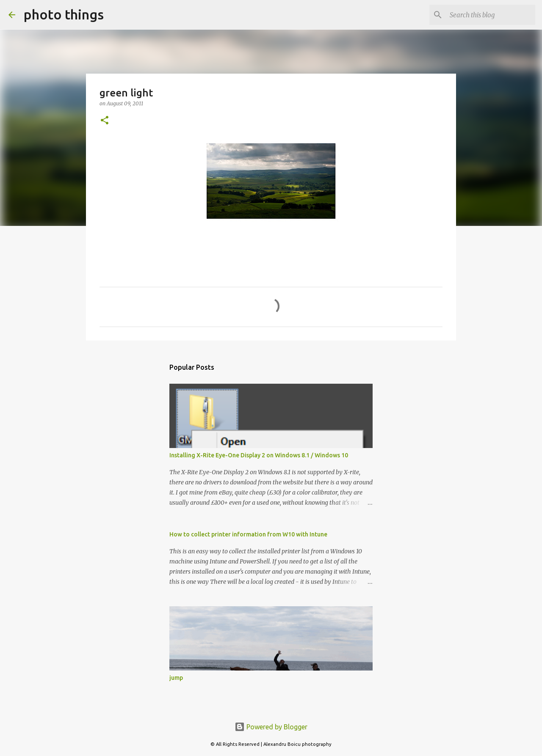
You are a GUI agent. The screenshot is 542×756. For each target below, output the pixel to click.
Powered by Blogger (271, 727)
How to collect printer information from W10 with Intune (248, 534)
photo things (64, 14)
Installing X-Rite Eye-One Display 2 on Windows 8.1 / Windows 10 (259, 455)
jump (176, 678)
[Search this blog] (491, 15)
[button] (105, 121)
